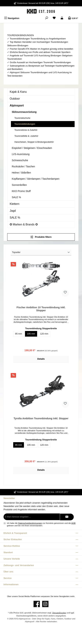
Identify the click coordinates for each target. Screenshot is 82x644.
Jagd (13, 211)
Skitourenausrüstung (24, 112)
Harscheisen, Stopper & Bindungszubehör (34, 142)
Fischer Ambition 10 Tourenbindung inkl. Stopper (41, 309)
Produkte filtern (41, 237)
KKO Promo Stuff (21, 191)
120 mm (44, 334)
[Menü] (12, 18)
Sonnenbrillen (19, 185)
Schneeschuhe (20, 160)
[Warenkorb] (73, 18)
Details (41, 359)
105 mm (31, 334)
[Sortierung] (41, 252)
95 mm (19, 334)
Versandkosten (59, 613)
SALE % (16, 197)
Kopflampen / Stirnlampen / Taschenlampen (36, 179)
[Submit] (67, 517)
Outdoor (15, 99)
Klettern (15, 204)
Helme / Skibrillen (21, 173)
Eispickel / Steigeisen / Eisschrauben (32, 148)
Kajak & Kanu (18, 92)
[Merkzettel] (54, 18)
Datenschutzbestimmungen (30, 523)
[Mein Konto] (62, 18)
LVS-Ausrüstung (21, 154)
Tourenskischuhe (22, 118)
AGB (73, 523)
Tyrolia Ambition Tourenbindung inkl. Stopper (41, 418)
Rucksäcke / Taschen (23, 166)
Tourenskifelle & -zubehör (26, 136)
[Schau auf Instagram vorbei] (45, 604)
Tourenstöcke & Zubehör (26, 130)
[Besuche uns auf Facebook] (37, 604)
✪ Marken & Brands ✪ (24, 224)
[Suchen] (47, 18)
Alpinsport (17, 105)
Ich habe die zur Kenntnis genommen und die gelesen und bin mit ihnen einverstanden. (41, 524)
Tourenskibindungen (25, 124)
